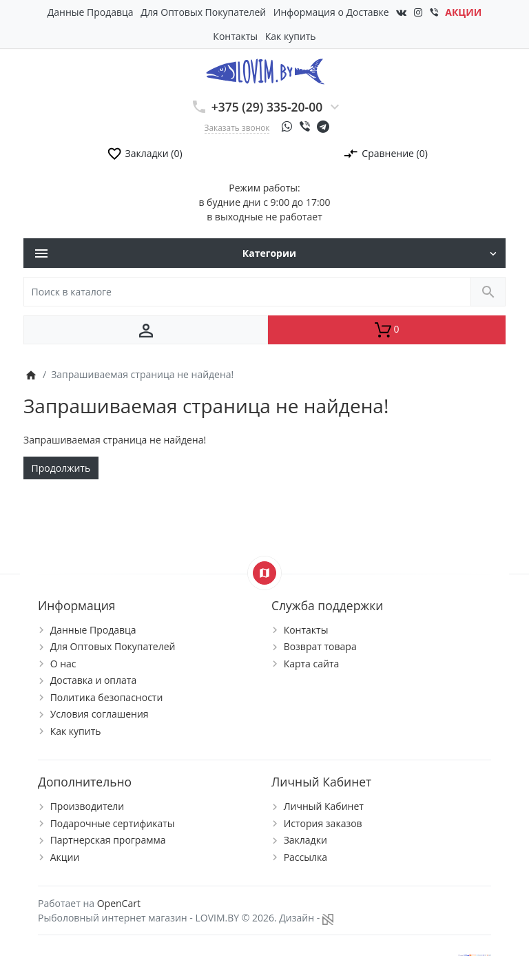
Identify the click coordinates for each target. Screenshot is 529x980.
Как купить (291, 36)
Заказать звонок (237, 127)
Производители (87, 806)
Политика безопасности (107, 697)
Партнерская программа (108, 840)
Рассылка (305, 857)
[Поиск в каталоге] (247, 292)
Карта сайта (312, 664)
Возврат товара (320, 646)
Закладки (305, 840)
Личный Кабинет (324, 806)
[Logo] (265, 71)
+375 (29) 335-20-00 (267, 107)
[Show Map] (264, 573)
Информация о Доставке (331, 12)
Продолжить (61, 468)
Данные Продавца (91, 12)
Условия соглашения (100, 714)
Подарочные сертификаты (113, 823)
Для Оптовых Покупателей (203, 12)
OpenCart (119, 903)
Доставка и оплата (94, 680)
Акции (65, 857)
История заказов (323, 823)
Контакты (235, 36)
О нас (63, 664)
